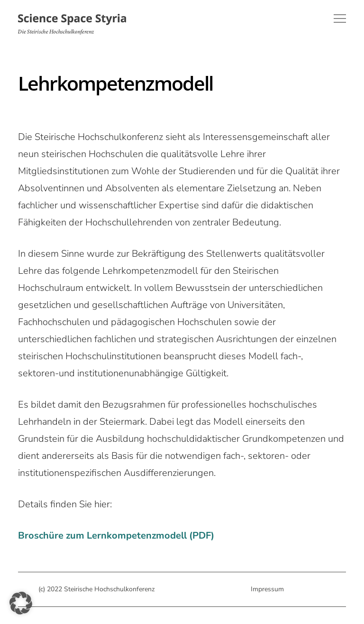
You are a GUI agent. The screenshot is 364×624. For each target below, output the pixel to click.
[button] (21, 603)
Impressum (267, 589)
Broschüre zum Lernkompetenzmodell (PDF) (116, 536)
